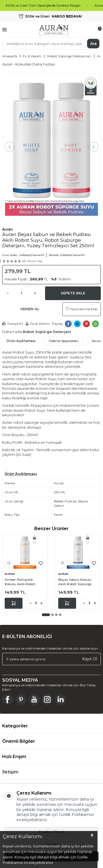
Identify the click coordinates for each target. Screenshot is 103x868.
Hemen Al (30, 309)
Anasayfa (10, 56)
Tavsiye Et (13, 324)
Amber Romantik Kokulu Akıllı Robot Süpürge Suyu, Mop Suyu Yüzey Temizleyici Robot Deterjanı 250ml (23, 582)
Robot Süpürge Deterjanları (69, 56)
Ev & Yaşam (32, 56)
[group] (51, 147)
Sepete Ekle (73, 293)
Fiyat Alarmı (37, 324)
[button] (9, 147)
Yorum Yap (35, 261)
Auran (7, 229)
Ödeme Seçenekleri (64, 341)
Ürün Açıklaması (21, 341)
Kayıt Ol (90, 659)
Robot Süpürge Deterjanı (47, 332)
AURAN (10, 574)
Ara (93, 43)
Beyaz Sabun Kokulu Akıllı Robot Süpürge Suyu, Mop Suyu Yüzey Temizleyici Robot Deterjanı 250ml (76, 582)
